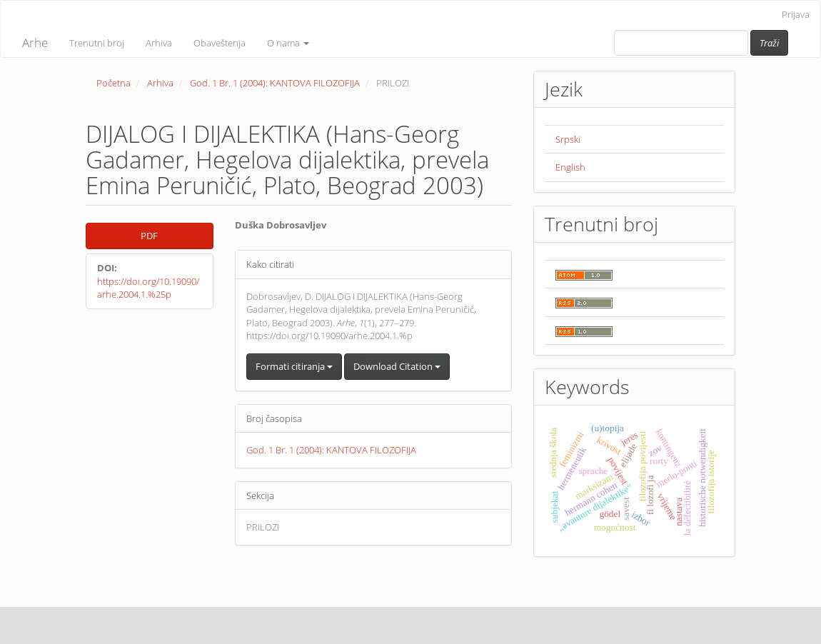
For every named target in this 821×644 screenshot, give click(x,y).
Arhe (35, 42)
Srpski (568, 139)
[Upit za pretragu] (681, 43)
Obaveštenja (220, 43)
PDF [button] (149, 236)
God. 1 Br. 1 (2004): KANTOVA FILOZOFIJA (275, 83)
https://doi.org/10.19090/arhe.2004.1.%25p (148, 288)
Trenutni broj (97, 43)
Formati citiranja (294, 366)
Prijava (796, 14)
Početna (114, 83)
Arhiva (159, 43)
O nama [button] (288, 43)
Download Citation (397, 366)
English (570, 167)
